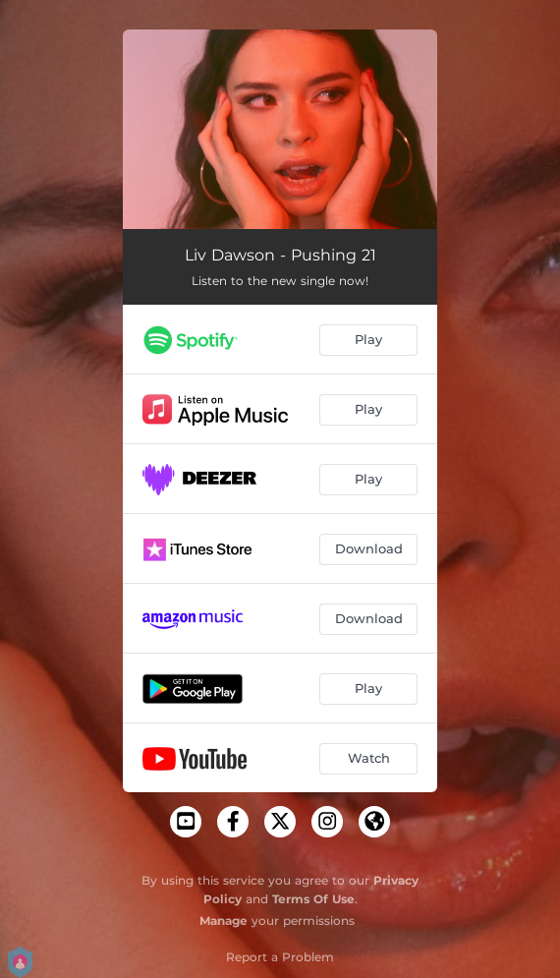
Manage (224, 920)
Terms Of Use (313, 899)
